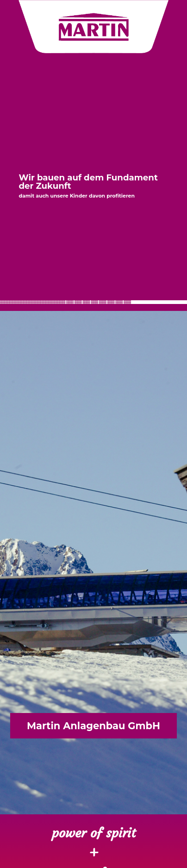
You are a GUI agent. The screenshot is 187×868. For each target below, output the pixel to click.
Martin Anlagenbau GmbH (93, 726)
